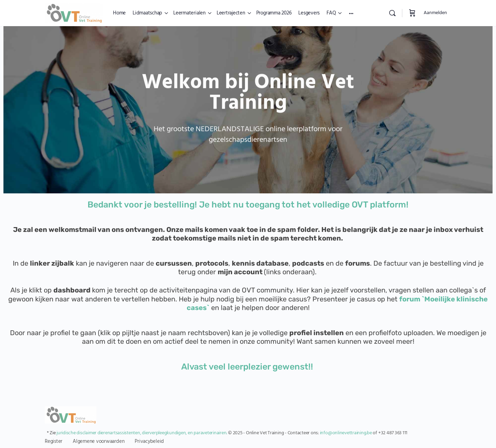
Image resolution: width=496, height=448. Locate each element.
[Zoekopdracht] (392, 13)
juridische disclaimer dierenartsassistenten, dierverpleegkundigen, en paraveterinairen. (142, 433)
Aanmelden (435, 13)
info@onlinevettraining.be (346, 433)
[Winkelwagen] (412, 13)
